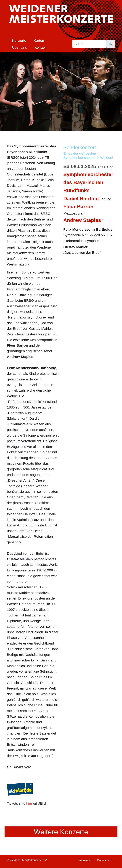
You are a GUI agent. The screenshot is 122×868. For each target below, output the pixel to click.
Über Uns (20, 47)
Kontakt (40, 47)
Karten (39, 41)
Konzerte (19, 41)
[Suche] (89, 44)
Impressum (85, 860)
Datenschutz (105, 860)
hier (29, 803)
